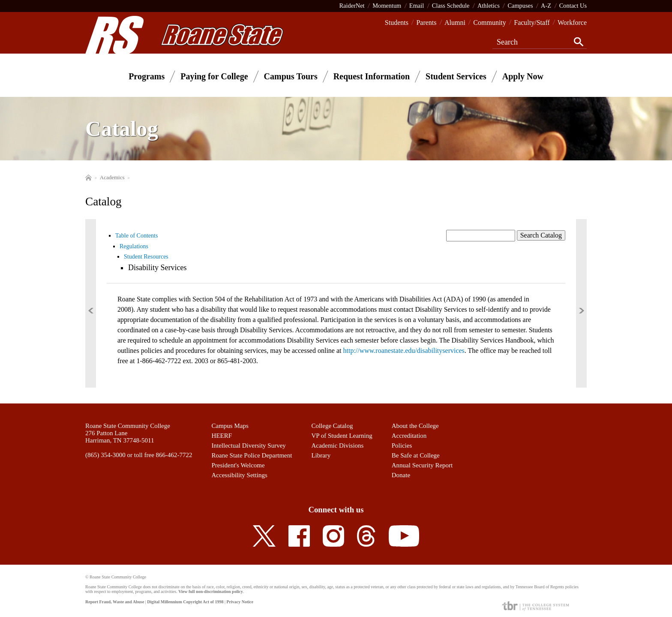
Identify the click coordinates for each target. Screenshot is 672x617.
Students (397, 23)
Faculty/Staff (532, 23)
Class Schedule (451, 6)
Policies (402, 445)
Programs (147, 76)
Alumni (455, 23)
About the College (415, 426)
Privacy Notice (240, 602)
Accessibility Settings (240, 475)
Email (417, 6)
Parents (426, 23)
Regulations (134, 246)
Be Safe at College (416, 455)
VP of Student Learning (342, 436)
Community (489, 23)
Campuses (520, 6)
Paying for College (214, 76)
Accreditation (409, 436)
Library (321, 455)
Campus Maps (230, 426)
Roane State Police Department (252, 455)
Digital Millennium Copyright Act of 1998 (185, 602)
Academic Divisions (337, 445)
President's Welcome (238, 465)
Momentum (387, 6)
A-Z (546, 6)
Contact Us (573, 6)
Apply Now (523, 76)
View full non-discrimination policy (210, 591)
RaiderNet (352, 6)
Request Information (372, 76)
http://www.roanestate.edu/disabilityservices (404, 351)
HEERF (222, 436)
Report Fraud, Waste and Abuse (115, 602)
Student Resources (146, 257)
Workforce (572, 23)
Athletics (489, 6)
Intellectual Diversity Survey (249, 445)
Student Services (456, 76)
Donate (401, 475)
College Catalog (332, 426)
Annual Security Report (422, 465)
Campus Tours (291, 76)
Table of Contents (136, 236)
